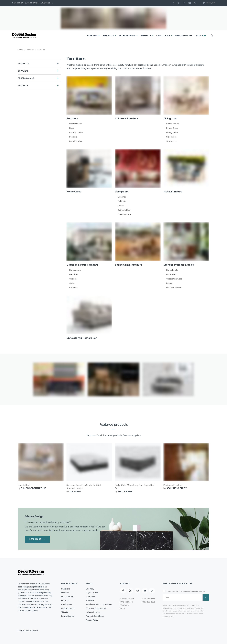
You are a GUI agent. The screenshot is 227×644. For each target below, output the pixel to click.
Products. (24, 64)
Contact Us (91, 597)
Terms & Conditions (95, 616)
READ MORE (37, 539)
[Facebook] (174, 3)
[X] (179, 3)
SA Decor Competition (96, 608)
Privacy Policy (92, 620)
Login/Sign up (68, 616)
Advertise (45, 3)
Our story (18, 3)
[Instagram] (185, 3)
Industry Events (93, 612)
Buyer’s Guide (32, 3)
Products (108, 35)
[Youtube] (190, 3)
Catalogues (163, 35)
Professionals (127, 35)
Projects (146, 35)
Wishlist (207, 3)
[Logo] (24, 36)
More (201, 35)
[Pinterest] (196, 3)
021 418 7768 (149, 599)
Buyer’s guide (92, 593)
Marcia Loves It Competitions (99, 604)
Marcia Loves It (184, 35)
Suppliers (92, 35)
